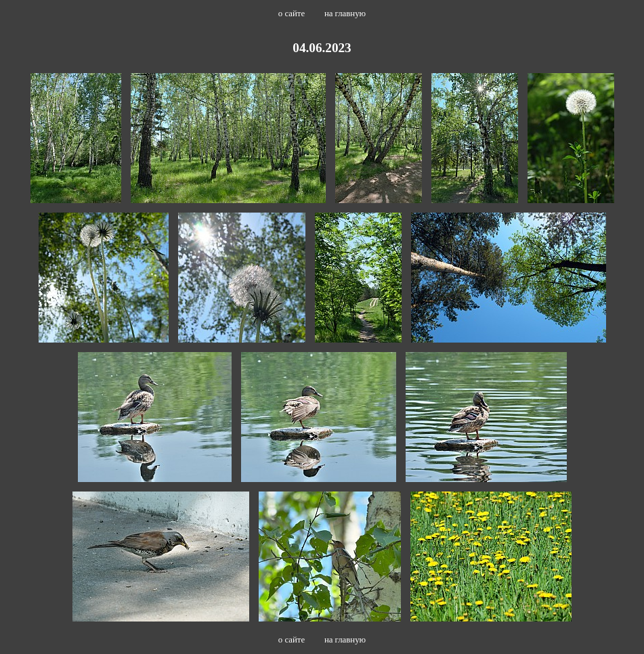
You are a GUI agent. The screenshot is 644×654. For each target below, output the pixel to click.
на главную (345, 14)
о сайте (292, 14)
